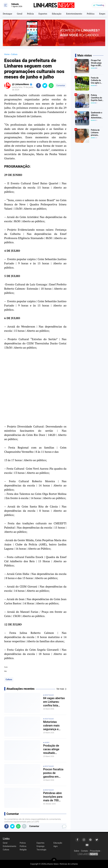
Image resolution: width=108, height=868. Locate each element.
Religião (23, 850)
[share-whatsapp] (51, 86)
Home (7, 54)
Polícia (30, 14)
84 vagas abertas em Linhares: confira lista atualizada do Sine (55, 702)
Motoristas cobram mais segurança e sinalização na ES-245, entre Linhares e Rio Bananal (55, 726)
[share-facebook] (38, 86)
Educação (57, 14)
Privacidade (95, 851)
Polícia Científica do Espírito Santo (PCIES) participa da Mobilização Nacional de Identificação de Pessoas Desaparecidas (97, 98)
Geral (20, 14)
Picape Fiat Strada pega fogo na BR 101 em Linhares (96, 63)
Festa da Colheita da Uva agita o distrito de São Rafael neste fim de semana (96, 80)
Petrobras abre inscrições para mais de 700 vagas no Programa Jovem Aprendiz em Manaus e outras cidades (54, 797)
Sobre (76, 851)
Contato (84, 851)
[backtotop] (54, 861)
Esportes (43, 14)
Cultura (9, 679)
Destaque (7, 14)
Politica (91, 14)
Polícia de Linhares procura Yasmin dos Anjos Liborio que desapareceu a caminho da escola (97, 133)
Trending (100, 5)
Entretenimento (74, 14)
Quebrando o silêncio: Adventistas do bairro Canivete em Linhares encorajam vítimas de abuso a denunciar (96, 115)
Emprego (40, 846)
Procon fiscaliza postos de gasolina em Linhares (53, 773)
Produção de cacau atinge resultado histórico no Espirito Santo (52, 749)
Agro (47, 743)
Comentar (61, 85)
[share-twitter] (45, 86)
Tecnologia (41, 850)
